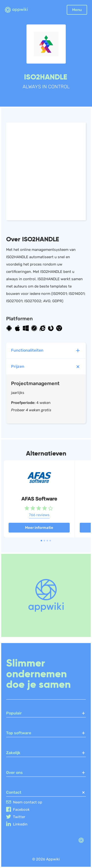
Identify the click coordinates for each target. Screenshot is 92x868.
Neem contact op (28, 802)
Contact (46, 792)
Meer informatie (39, 528)
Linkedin (20, 824)
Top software (46, 733)
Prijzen (47, 367)
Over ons (46, 773)
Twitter (19, 817)
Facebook (21, 810)
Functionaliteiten (46, 351)
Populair (46, 713)
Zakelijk (46, 753)
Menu (77, 10)
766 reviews (39, 515)
